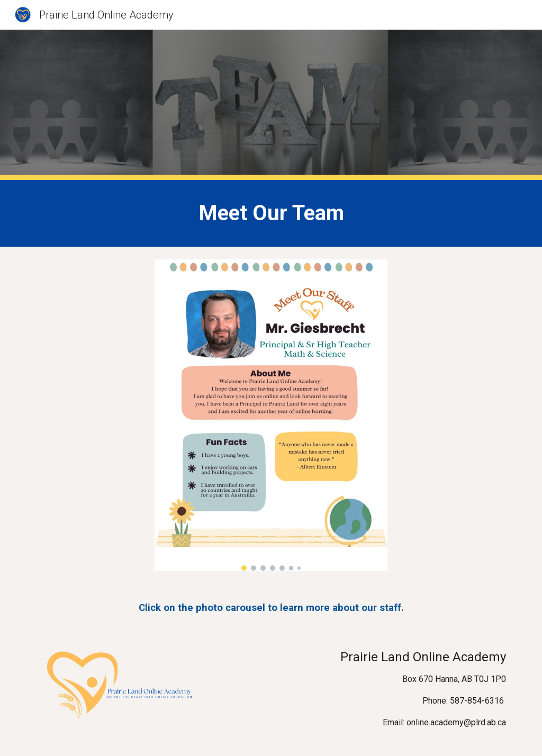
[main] (271, 213)
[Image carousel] (271, 415)
